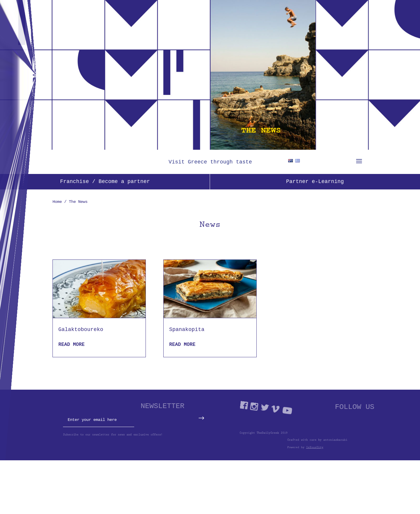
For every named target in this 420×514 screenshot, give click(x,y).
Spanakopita (187, 330)
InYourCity (336, 448)
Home (57, 202)
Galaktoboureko (81, 330)
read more (71, 344)
